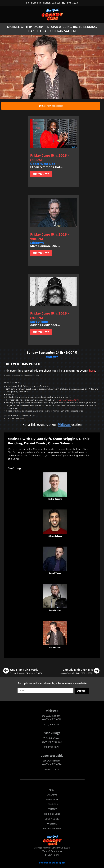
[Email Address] (45, 691)
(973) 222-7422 (52, 770)
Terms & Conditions (52, 851)
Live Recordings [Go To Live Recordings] (52, 829)
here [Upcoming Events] (92, 371)
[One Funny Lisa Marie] (23, 671)
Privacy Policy (52, 855)
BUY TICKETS (41, 174)
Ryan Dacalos (55, 647)
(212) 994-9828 (52, 747)
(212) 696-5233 (69, 3)
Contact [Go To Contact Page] (52, 809)
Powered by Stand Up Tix (52, 863)
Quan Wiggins (55, 610)
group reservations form (67, 400)
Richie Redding (55, 499)
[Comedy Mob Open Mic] (80, 671)
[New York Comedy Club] (52, 14)
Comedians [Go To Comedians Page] (52, 800)
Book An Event (52, 814)
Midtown (64, 425)
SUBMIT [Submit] (82, 691)
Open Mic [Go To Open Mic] (52, 824)
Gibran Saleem (55, 536)
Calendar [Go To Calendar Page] (52, 795)
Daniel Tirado (55, 573)
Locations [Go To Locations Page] (52, 804)
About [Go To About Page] (52, 790)
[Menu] (6, 14)
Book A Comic (52, 819)
